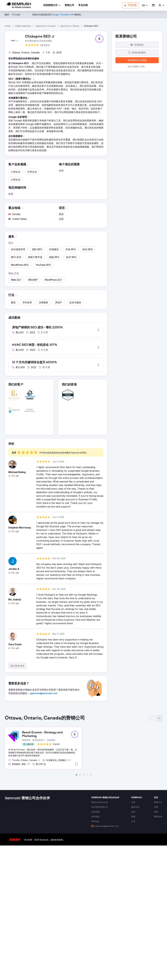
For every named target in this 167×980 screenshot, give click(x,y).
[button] (145, 5)
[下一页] (159, 720)
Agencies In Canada (46, 26)
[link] (69, 5)
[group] (83, 748)
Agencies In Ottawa (70, 26)
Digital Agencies (23, 26)
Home (8, 26)
